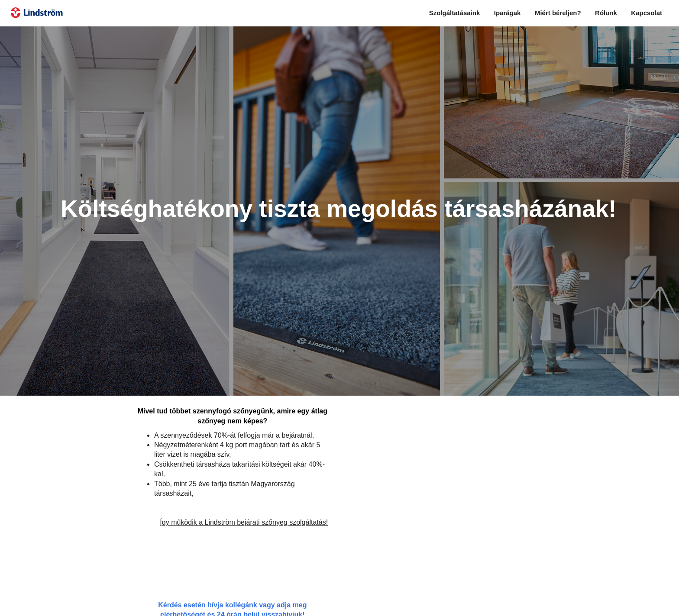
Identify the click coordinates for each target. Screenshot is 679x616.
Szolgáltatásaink (455, 13)
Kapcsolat (647, 13)
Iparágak (508, 13)
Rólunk (606, 13)
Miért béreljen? (558, 13)
